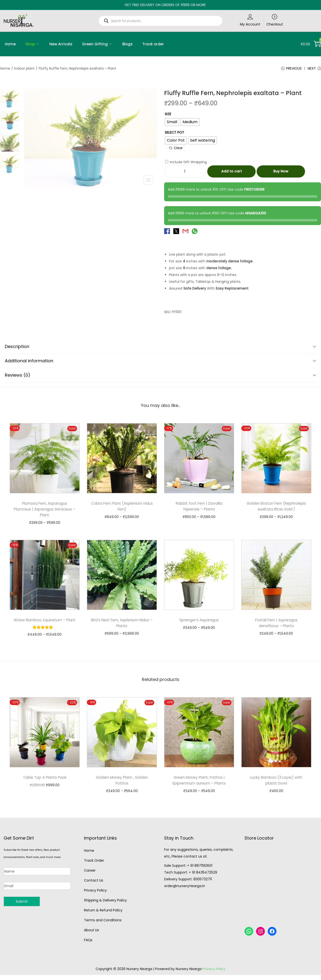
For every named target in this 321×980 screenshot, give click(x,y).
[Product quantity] (185, 173)
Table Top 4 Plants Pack (45, 784)
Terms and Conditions (103, 927)
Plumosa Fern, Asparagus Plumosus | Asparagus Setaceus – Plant (45, 510)
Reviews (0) (160, 376)
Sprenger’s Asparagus (199, 621)
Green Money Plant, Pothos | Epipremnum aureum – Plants (199, 787)
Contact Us (94, 887)
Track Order (94, 867)
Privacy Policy (95, 897)
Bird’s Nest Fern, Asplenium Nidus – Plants (122, 624)
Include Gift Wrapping (186, 163)
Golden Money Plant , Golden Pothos (122, 787)
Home (5, 68)
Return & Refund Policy (103, 917)
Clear (176, 149)
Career (90, 877)
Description (160, 348)
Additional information (160, 362)
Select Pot (174, 134)
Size (168, 115)
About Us (92, 937)
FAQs (88, 947)
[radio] (172, 123)
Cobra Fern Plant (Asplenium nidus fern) (122, 507)
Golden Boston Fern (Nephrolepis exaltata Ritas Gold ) (276, 510)
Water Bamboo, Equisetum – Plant (45, 624)
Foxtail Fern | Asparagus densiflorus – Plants (276, 624)
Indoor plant (24, 68)
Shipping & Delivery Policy (105, 907)
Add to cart (232, 173)
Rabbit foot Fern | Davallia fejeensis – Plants (199, 507)
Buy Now (281, 173)
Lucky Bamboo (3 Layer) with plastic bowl (276, 787)
